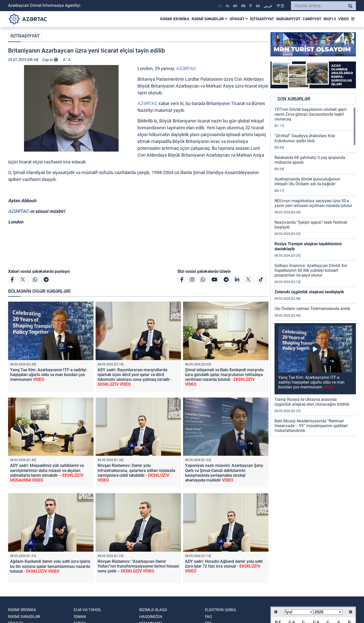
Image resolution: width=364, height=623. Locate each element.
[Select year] (328, 612)
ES (258, 6)
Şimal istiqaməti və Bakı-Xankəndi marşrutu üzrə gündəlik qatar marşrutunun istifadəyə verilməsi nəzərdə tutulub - (224, 377)
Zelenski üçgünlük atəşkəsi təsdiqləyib (309, 292)
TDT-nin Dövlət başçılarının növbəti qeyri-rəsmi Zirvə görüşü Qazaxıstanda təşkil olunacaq (311, 114)
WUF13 (330, 19)
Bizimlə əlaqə (153, 610)
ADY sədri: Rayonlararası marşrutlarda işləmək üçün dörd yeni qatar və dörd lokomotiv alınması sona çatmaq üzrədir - (135, 377)
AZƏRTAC (186, 68)
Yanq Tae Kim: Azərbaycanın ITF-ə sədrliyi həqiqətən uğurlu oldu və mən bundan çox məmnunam (48, 375)
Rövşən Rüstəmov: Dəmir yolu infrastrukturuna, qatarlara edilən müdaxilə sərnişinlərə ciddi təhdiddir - (136, 473)
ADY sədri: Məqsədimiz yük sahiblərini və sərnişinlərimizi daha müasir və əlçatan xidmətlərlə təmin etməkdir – (47, 473)
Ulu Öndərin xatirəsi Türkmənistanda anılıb (312, 309)
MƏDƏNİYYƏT (288, 19)
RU (227, 6)
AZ (220, 6)
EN (235, 6)
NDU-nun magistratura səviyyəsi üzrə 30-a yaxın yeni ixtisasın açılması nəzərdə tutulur (313, 203)
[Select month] (299, 612)
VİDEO (344, 19)
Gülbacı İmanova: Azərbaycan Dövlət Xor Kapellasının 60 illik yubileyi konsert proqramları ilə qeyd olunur (311, 270)
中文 (281, 6)
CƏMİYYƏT (312, 19)
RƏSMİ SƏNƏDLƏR (209, 19)
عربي (268, 6)
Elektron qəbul (221, 610)
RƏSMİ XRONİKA (175, 19)
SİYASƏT (239, 19)
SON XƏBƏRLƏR (294, 99)
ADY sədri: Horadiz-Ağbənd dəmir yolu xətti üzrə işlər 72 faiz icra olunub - (224, 566)
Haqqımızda (151, 617)
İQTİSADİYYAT (262, 19)
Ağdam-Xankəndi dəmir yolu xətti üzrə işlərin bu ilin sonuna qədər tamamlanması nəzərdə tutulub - (50, 566)
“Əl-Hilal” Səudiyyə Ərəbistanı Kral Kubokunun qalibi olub (305, 138)
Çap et (50, 60)
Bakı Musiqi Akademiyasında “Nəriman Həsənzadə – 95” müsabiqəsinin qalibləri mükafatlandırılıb (311, 426)
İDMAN (80, 617)
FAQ (208, 617)
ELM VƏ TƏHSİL (88, 610)
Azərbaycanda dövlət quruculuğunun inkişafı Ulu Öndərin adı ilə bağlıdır (307, 181)
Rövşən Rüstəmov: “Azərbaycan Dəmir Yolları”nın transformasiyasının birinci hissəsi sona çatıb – (138, 566)
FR (251, 6)
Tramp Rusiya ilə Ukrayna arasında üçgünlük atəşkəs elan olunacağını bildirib (312, 402)
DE (243, 6)
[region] (315, 272)
